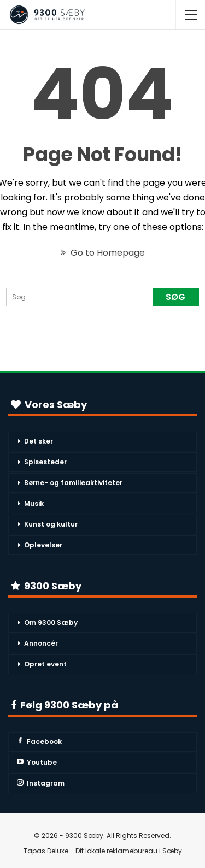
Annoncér (41, 643)
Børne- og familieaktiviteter (73, 483)
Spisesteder (45, 462)
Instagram (41, 783)
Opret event (45, 664)
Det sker (39, 441)
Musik (34, 503)
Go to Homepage (103, 253)
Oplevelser (43, 545)
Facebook (39, 742)
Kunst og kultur (51, 524)
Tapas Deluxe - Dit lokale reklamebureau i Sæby (103, 851)
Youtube (37, 762)
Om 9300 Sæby (51, 622)
